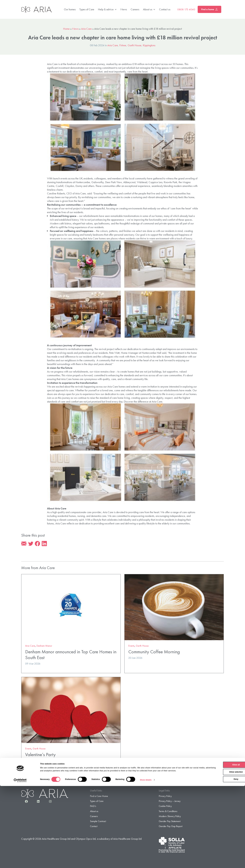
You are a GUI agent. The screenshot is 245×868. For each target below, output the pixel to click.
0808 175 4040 (186, 9)
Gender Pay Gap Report (171, 827)
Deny (219, 859)
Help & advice (107, 9)
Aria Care (86, 29)
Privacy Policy (165, 797)
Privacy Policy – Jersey (170, 802)
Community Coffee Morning (154, 652)
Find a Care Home (99, 797)
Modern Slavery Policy (170, 817)
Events (131, 646)
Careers (135, 9)
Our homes (70, 9)
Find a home (209, 9)
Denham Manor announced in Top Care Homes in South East (71, 655)
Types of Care (87, 9)
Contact (94, 827)
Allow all (219, 844)
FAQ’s (93, 807)
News (124, 9)
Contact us (165, 9)
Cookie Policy (165, 807)
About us (149, 9)
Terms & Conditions (168, 812)
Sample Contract (98, 822)
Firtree (123, 45)
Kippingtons (149, 45)
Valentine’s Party (40, 755)
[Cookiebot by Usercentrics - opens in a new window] (20, 862)
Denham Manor (44, 646)
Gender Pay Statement (170, 822)
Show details (146, 862)
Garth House (135, 45)
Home (66, 29)
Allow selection (219, 851)
